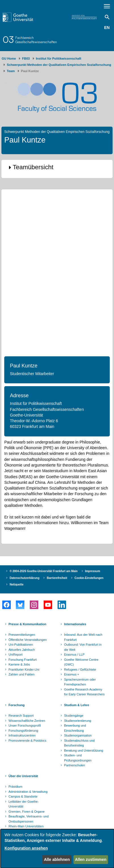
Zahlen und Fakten (22, 674)
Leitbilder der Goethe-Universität (24, 804)
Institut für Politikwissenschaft (59, 58)
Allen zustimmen (91, 859)
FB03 (26, 58)
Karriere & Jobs (19, 664)
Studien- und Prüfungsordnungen (78, 758)
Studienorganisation (78, 735)
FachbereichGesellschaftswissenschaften (36, 40)
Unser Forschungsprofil (25, 725)
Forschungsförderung (23, 731)
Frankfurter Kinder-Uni (24, 670)
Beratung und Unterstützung (84, 750)
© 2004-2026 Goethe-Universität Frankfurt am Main (44, 571)
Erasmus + (72, 674)
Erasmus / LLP (74, 654)
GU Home (9, 58)
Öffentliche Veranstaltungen (28, 640)
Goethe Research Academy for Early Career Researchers (84, 692)
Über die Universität (23, 776)
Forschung (17, 705)
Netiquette (17, 584)
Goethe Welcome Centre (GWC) (81, 662)
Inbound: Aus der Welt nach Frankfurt (83, 637)
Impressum (93, 571)
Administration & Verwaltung (28, 792)
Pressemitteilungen (22, 635)
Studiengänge (74, 716)
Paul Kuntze (24, 366)
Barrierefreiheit (57, 578)
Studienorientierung (78, 721)
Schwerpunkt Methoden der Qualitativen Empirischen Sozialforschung (59, 65)
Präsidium (15, 787)
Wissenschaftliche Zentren (27, 721)
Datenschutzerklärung (25, 578)
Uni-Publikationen (21, 645)
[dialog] (57, 849)
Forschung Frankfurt (23, 660)
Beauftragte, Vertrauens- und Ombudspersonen (28, 819)
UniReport (16, 654)
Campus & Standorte (23, 796)
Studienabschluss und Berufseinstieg (79, 743)
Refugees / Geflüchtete (80, 670)
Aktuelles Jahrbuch (22, 650)
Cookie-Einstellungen (89, 578)
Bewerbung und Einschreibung (75, 728)
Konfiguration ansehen (26, 848)
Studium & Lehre (77, 705)
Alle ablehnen (57, 859)
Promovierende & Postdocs (27, 741)
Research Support (21, 716)
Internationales (75, 624)
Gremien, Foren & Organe (27, 811)
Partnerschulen (75, 765)
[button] (57, 168)
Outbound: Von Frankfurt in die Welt (83, 647)
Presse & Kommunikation (27, 624)
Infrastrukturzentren (22, 735)
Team (11, 71)
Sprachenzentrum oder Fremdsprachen (80, 682)
